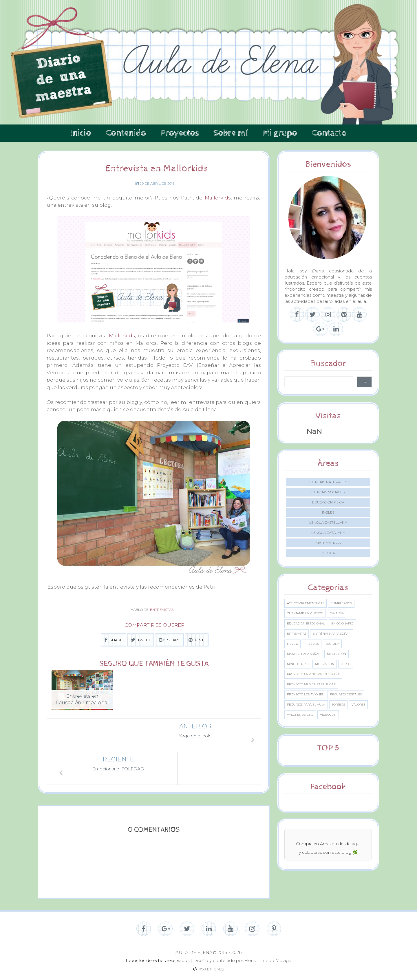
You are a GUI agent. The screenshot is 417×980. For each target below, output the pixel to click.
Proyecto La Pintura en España (313, 674)
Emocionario (342, 623)
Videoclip (328, 715)
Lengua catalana (328, 533)
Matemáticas (328, 543)
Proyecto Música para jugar (311, 684)
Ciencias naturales (328, 482)
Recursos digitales (346, 694)
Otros (346, 664)
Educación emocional (306, 623)
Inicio (81, 133)
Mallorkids (218, 198)
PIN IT (197, 640)
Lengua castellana (328, 522)
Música (328, 553)
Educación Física (328, 502)
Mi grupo (280, 133)
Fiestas (292, 644)
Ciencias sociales (328, 492)
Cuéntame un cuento (305, 613)
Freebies (312, 644)
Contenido (126, 133)
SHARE (114, 640)
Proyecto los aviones (305, 694)
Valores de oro (300, 715)
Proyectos (180, 133)
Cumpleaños (341, 603)
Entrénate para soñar (332, 634)
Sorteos (338, 705)
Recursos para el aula (306, 705)
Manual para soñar (304, 654)
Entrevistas (162, 610)
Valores (358, 705)
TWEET (141, 640)
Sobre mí (231, 133)
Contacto (329, 133)
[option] (82, 693)
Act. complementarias (306, 603)
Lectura (332, 644)
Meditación (336, 654)
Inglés (328, 512)
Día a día (337, 613)
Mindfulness (298, 664)
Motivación (325, 664)
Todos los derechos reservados (157, 956)
